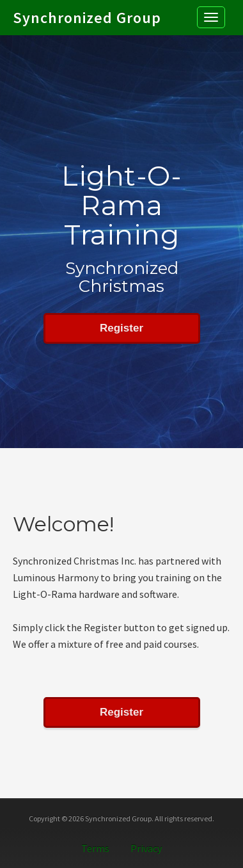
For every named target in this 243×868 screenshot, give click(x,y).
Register (121, 328)
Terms (95, 848)
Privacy (146, 848)
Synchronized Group (87, 10)
